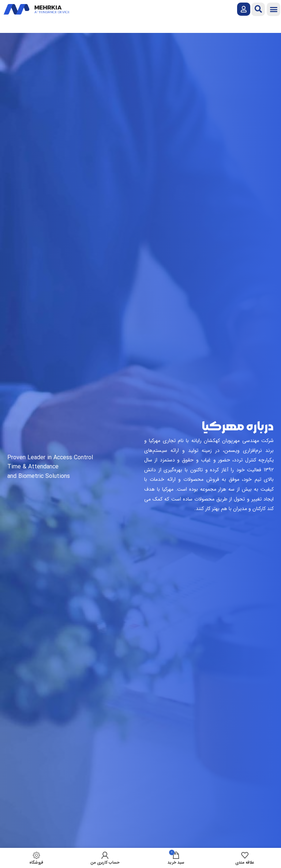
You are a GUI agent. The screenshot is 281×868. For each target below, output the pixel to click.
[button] (273, 9)
